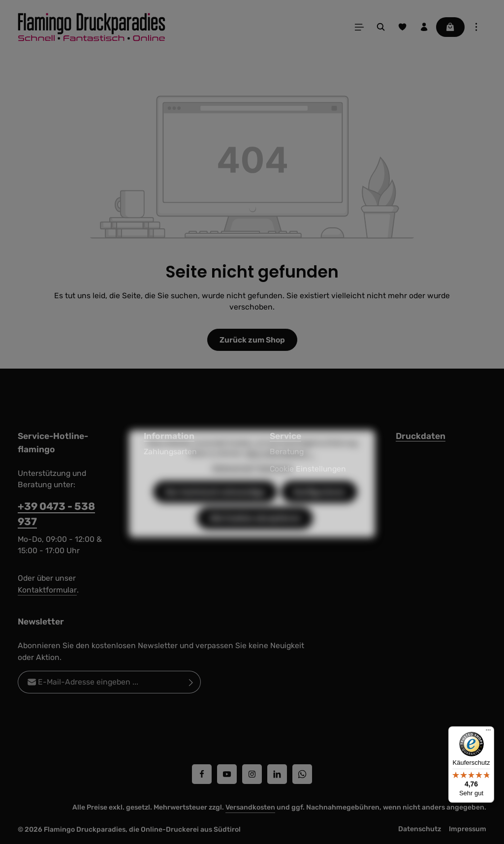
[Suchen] (381, 27)
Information (169, 436)
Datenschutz (420, 829)
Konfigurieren (319, 509)
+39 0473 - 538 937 (56, 514)
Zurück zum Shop (252, 340)
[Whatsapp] (302, 774)
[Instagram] (252, 774)
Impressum (468, 829)
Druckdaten (421, 436)
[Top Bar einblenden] (476, 27)
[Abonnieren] (191, 683)
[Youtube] (227, 774)
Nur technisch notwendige (215, 509)
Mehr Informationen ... (280, 471)
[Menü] (359, 27)
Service (285, 436)
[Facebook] (202, 774)
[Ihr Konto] (424, 27)
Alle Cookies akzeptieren (255, 535)
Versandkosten (250, 807)
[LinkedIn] (277, 774)
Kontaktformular (47, 590)
